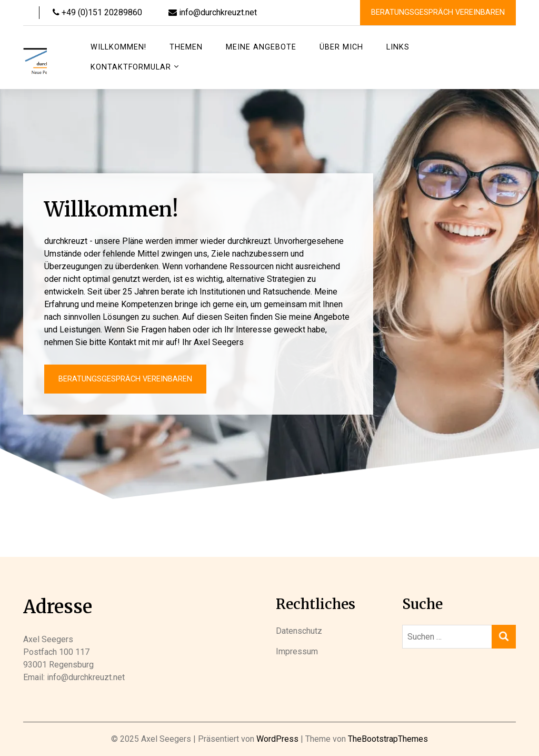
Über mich (341, 47)
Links (398, 47)
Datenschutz (299, 631)
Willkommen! (118, 47)
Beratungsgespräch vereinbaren (438, 12)
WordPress (277, 739)
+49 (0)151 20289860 (97, 12)
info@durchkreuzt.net (213, 12)
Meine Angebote (261, 47)
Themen (186, 47)
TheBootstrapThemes (388, 739)
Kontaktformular (131, 67)
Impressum (297, 651)
